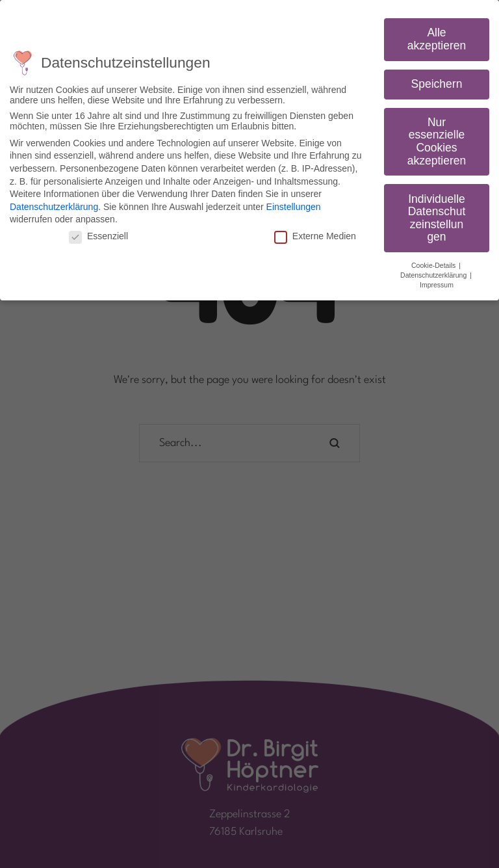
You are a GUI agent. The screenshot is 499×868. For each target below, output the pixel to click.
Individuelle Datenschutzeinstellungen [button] (437, 218)
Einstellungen (294, 207)
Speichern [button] (437, 84)
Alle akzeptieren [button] (437, 39)
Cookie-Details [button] (434, 265)
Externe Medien (315, 236)
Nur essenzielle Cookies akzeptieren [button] (437, 141)
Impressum (437, 285)
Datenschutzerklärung (54, 207)
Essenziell (98, 236)
